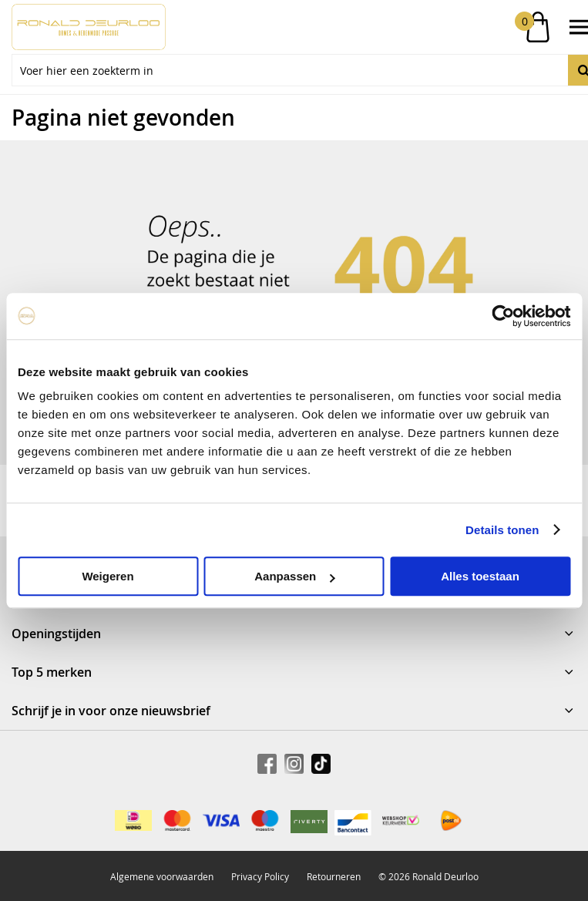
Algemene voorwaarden (162, 876)
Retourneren (334, 876)
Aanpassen (294, 576)
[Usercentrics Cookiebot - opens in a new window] (503, 316)
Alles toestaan (480, 576)
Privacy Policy (260, 876)
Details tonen (502, 530)
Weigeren (108, 576)
